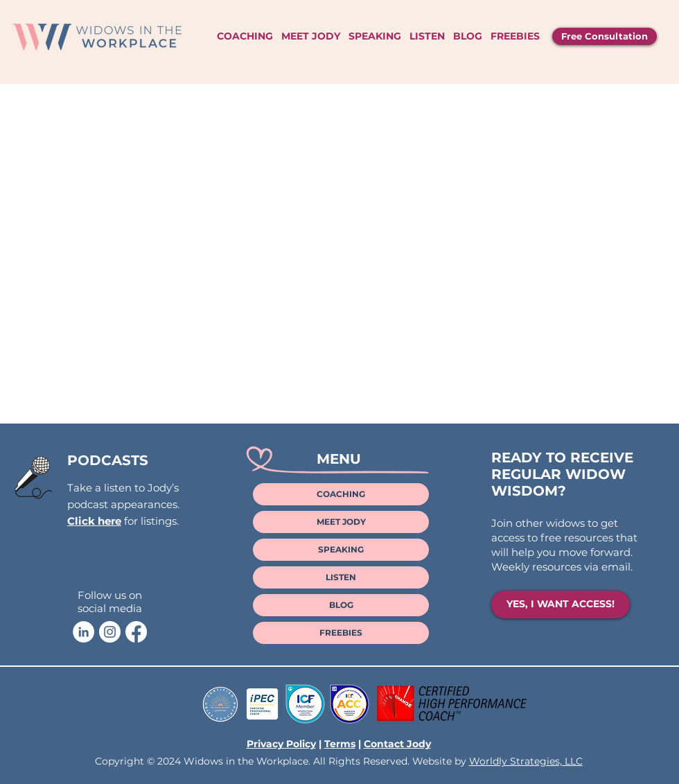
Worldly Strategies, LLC (526, 761)
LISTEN (341, 577)
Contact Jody (397, 744)
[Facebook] (136, 632)
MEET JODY (341, 522)
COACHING (341, 494)
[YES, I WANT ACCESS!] (561, 604)
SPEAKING (341, 549)
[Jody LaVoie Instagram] (110, 632)
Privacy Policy (281, 744)
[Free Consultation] (605, 36)
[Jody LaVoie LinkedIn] (83, 632)
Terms (340, 744)
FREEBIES (341, 633)
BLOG (341, 605)
